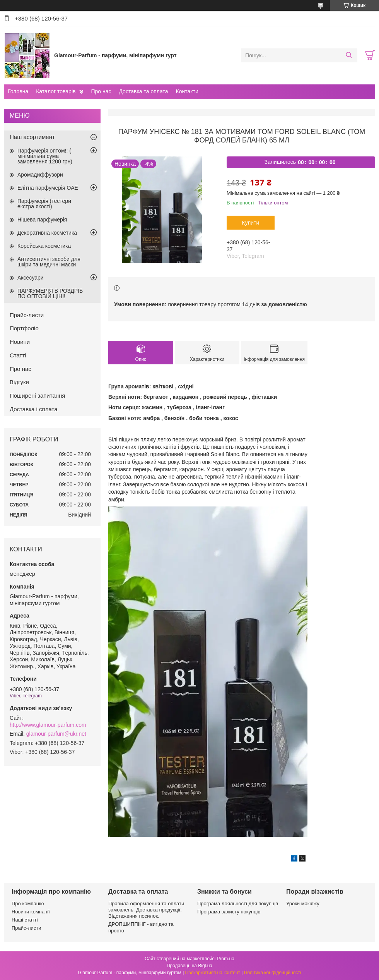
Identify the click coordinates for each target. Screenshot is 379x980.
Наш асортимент (32, 137)
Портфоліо (24, 328)
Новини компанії (31, 912)
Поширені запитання (37, 396)
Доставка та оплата (143, 91)
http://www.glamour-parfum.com (48, 725)
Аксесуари (31, 278)
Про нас (101, 91)
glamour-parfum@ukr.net (56, 734)
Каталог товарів (56, 91)
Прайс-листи (27, 315)
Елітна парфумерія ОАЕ (48, 188)
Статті (18, 355)
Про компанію (28, 904)
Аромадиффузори (40, 175)
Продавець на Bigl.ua (189, 966)
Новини (20, 342)
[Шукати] (349, 55)
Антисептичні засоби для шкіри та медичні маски (49, 262)
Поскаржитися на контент (213, 973)
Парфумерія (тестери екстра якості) (44, 204)
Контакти (187, 91)
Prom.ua (226, 959)
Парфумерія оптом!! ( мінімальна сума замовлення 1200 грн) (45, 156)
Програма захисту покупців (229, 912)
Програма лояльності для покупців (238, 904)
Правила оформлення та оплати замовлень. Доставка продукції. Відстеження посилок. (146, 910)
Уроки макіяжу (303, 904)
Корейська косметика (44, 246)
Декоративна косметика (47, 233)
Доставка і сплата (34, 409)
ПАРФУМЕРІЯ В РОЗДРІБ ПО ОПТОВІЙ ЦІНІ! (50, 293)
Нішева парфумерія (42, 220)
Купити (251, 223)
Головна (18, 91)
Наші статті (25, 920)
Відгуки (19, 382)
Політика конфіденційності (273, 973)
